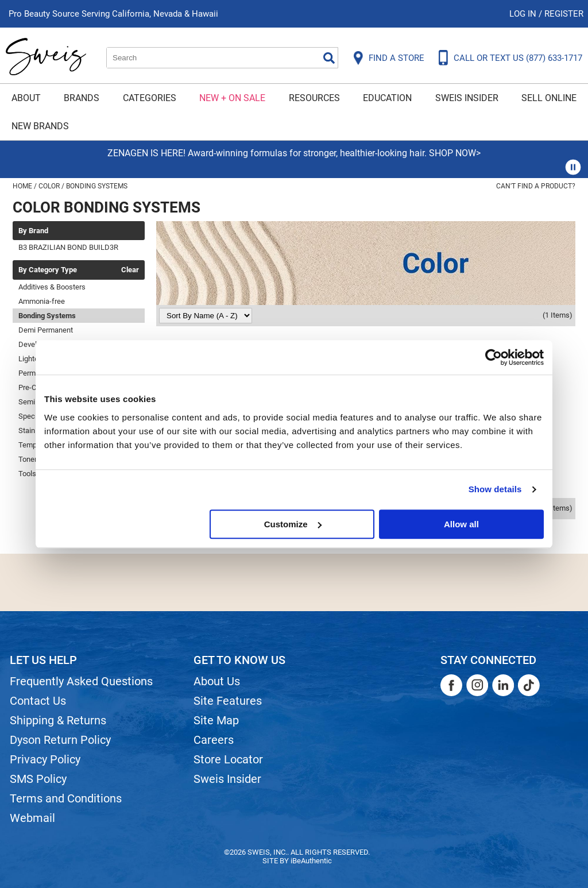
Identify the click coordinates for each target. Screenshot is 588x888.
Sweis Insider (467, 98)
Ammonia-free (42, 301)
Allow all (461, 524)
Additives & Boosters (52, 287)
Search (329, 58)
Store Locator (228, 759)
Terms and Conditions (66, 798)
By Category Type (48, 270)
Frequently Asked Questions (81, 681)
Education (387, 98)
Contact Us (38, 701)
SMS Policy (38, 779)
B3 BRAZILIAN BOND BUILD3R (68, 247)
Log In (524, 14)
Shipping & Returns (58, 720)
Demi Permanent (46, 330)
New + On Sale (232, 98)
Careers (214, 740)
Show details (495, 489)
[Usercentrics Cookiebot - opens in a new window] (494, 357)
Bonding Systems (47, 316)
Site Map (216, 720)
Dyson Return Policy (60, 740)
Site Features (228, 701)
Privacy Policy (45, 759)
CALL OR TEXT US (518, 58)
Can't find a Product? (536, 186)
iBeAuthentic (311, 861)
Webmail (32, 818)
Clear (130, 270)
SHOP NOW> (455, 153)
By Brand (33, 231)
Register (564, 14)
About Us (217, 681)
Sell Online (549, 98)
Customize (293, 524)
